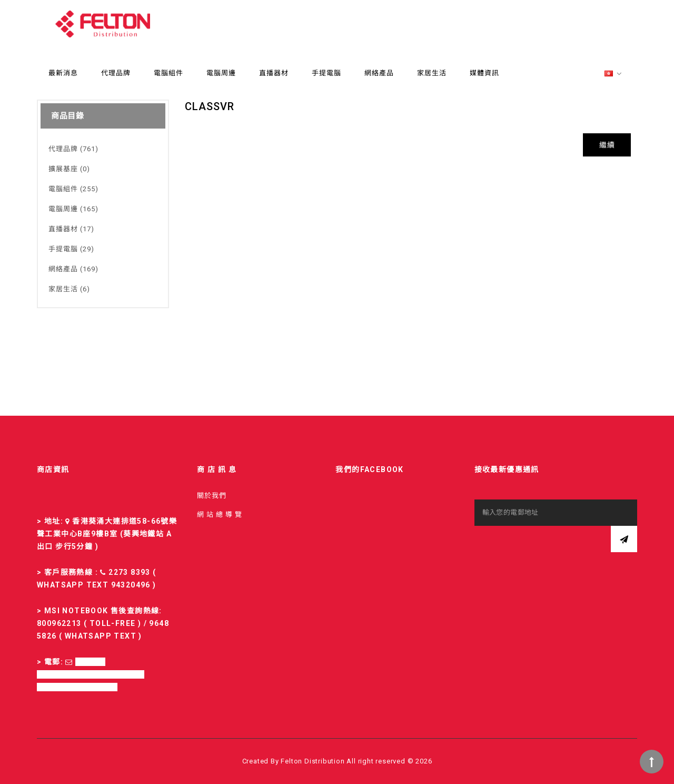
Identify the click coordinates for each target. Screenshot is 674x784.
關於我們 (212, 496)
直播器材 (274, 73)
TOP (652, 762)
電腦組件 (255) (73, 189)
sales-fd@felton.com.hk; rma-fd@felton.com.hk (91, 674)
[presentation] (554, 546)
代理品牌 (116, 73)
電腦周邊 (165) (73, 209)
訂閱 (624, 539)
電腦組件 (168, 73)
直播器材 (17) (71, 229)
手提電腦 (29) (71, 249)
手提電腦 (326, 73)
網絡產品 (379, 73)
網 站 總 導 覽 (220, 514)
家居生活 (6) (69, 289)
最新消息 (63, 73)
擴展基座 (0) (69, 169)
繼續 (607, 145)
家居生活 (432, 73)
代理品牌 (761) (73, 149)
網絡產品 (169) (73, 269)
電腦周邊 (221, 73)
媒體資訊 (484, 73)
